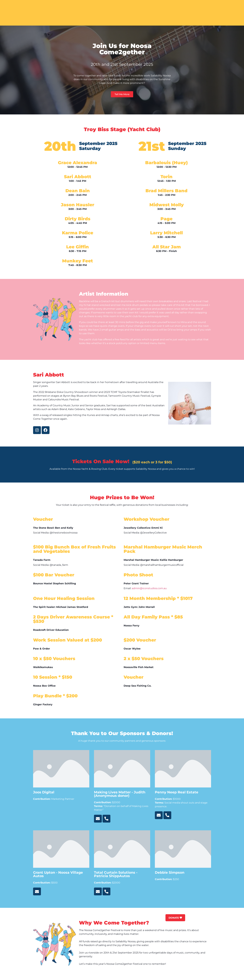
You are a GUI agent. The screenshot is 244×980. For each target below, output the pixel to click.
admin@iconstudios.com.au (149, 588)
